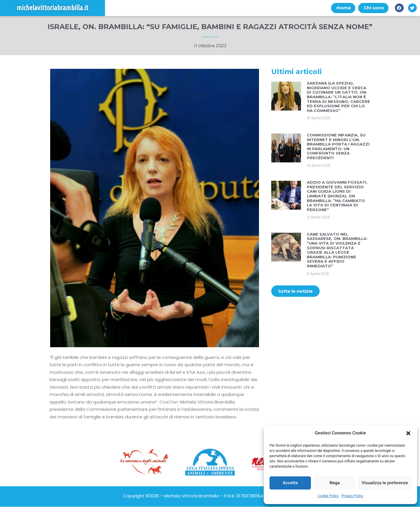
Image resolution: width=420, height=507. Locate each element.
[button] (408, 433)
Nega (335, 483)
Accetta (290, 483)
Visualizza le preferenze (385, 483)
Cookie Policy (328, 496)
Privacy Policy (352, 496)
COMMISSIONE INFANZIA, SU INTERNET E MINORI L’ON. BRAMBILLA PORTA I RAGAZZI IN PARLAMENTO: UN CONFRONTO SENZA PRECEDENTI (338, 146)
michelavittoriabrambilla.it (52, 8)
